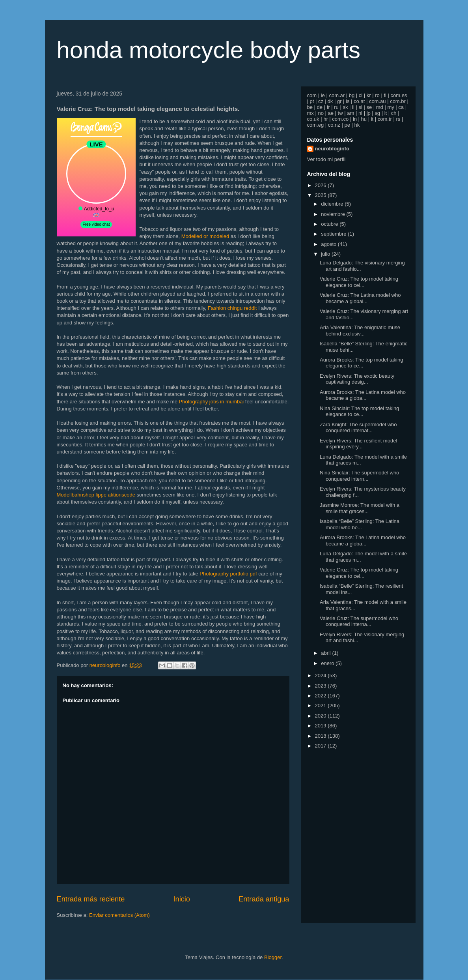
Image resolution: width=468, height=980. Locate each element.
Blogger (273, 957)
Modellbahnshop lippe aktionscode (96, 495)
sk (345, 107)
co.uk (313, 119)
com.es (399, 95)
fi (385, 95)
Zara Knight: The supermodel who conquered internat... (358, 428)
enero (328, 663)
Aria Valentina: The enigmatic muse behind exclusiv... (360, 331)
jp (369, 113)
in (355, 119)
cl (361, 95)
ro (377, 95)
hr (326, 119)
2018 (322, 736)
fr (328, 107)
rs (398, 119)
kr (369, 95)
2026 (322, 185)
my (391, 107)
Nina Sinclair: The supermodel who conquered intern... (359, 476)
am (351, 113)
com (312, 95)
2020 (322, 716)
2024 (322, 676)
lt (386, 113)
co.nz (334, 125)
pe (347, 125)
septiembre (334, 234)
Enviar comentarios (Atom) (119, 915)
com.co (340, 119)
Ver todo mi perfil (326, 159)
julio (326, 254)
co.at (359, 101)
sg (377, 113)
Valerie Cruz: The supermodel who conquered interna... (359, 621)
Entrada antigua (264, 899)
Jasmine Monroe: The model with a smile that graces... (360, 508)
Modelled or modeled (205, 236)
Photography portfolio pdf (228, 574)
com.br (398, 101)
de (320, 107)
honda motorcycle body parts (209, 50)
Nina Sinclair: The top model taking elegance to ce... (359, 411)
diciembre (333, 204)
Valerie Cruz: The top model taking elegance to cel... (359, 282)
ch (394, 113)
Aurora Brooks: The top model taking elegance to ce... (362, 363)
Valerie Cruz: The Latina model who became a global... (360, 298)
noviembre (334, 214)
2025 (322, 195)
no (321, 113)
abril (326, 653)
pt (312, 101)
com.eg (316, 125)
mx (310, 113)
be (310, 107)
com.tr (385, 119)
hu (364, 119)
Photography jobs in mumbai (211, 402)
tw (340, 113)
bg (352, 95)
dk (330, 101)
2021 (322, 705)
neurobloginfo (332, 149)
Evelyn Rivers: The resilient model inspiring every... (358, 444)
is (348, 101)
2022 (322, 696)
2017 (322, 746)
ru (336, 107)
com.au (378, 101)
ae (331, 113)
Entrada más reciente (91, 899)
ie (323, 95)
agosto (329, 244)
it (372, 119)
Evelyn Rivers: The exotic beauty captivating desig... (357, 379)
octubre (330, 224)
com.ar (337, 95)
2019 (322, 726)
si (360, 107)
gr (339, 101)
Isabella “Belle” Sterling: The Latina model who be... (360, 524)
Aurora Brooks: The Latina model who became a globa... (363, 395)
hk (357, 125)
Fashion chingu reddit (232, 308)
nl (360, 113)
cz (321, 101)
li (353, 107)
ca (401, 107)
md (380, 107)
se (369, 107)
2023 (322, 686)
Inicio (181, 899)
